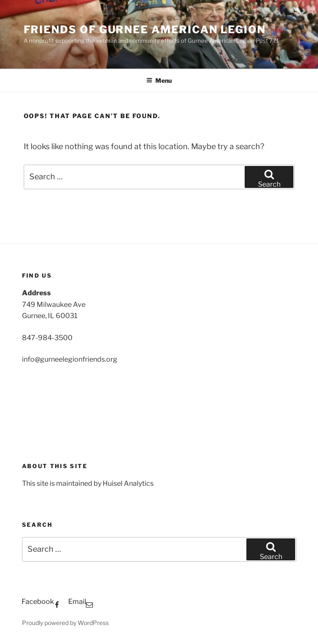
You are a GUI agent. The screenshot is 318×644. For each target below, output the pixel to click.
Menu (159, 80)
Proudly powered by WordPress (65, 623)
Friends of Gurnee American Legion (145, 30)
